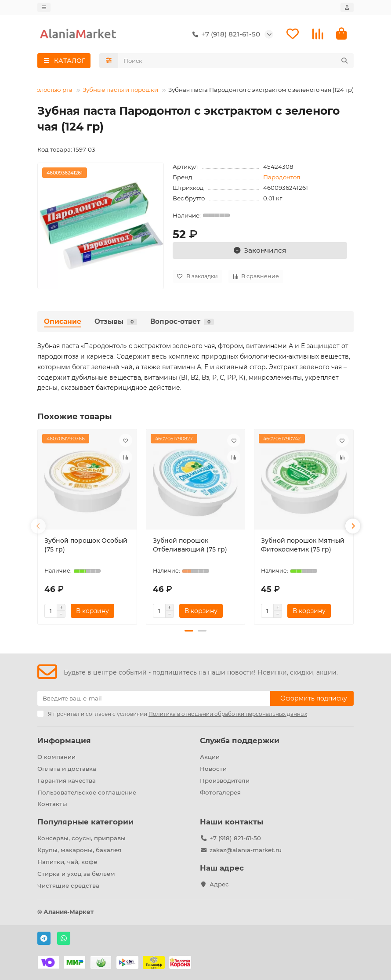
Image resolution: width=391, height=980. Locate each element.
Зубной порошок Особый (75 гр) (86, 545)
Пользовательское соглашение (87, 792)
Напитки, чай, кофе (67, 862)
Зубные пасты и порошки (120, 90)
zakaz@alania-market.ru (246, 850)
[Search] (236, 61)
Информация (64, 740)
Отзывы (116, 321)
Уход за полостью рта (41, 90)
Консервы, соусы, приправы (81, 838)
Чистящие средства (68, 886)
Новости (213, 769)
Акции (210, 757)
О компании (56, 757)
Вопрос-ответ (182, 321)
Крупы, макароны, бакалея (79, 850)
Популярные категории (85, 822)
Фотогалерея (220, 792)
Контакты (52, 804)
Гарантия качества (67, 780)
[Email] (154, 698)
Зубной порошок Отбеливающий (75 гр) (190, 545)
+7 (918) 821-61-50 (224, 34)
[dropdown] (44, 7)
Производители (225, 780)
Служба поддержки (240, 740)
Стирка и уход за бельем (76, 874)
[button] (38, 526)
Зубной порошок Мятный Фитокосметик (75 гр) (303, 545)
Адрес (219, 884)
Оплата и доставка (67, 769)
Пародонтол (282, 177)
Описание (63, 321)
